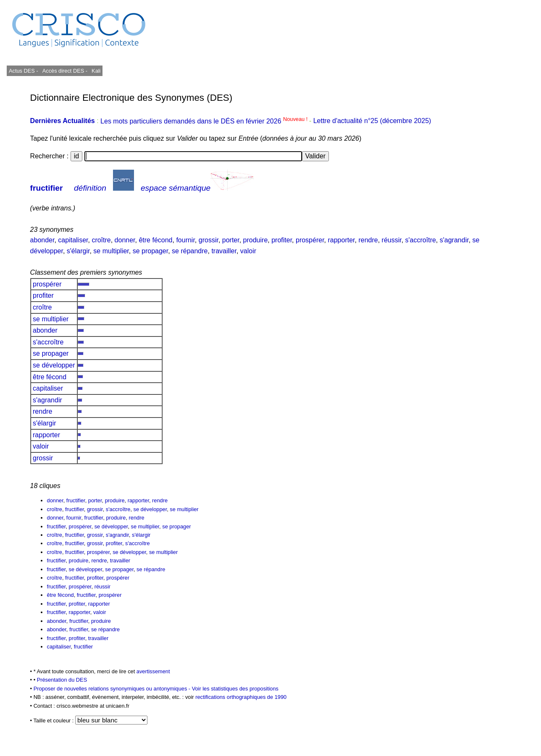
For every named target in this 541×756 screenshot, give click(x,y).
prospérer (310, 240)
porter (231, 240)
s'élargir (78, 251)
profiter (282, 240)
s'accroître (421, 240)
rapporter (341, 240)
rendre (368, 240)
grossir (209, 240)
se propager (151, 251)
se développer (54, 365)
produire (256, 240)
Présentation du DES (62, 680)
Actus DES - (24, 71)
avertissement (153, 671)
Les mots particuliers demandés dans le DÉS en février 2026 (205, 121)
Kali (96, 71)
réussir (392, 240)
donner (125, 240)
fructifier (47, 188)
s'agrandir (454, 240)
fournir (185, 240)
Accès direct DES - (65, 71)
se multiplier (111, 251)
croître (101, 240)
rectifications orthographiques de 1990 (241, 697)
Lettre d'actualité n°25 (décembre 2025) (372, 121)
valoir (248, 251)
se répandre (190, 251)
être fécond (155, 240)
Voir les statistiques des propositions (235, 689)
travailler (224, 251)
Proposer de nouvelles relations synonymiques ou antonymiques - (113, 689)
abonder (42, 240)
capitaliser (73, 240)
